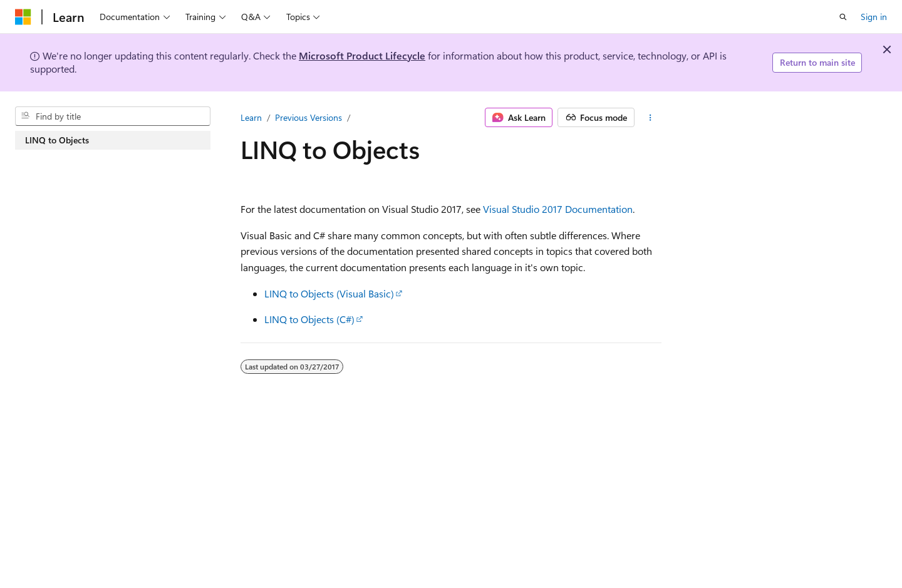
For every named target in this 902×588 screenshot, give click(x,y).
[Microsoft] (23, 17)
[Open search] (843, 17)
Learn (251, 117)
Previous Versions (308, 117)
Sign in (874, 17)
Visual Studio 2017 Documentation (558, 209)
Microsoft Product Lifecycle (362, 55)
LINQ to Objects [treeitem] (57, 140)
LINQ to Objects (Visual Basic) (329, 293)
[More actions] (651, 118)
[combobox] (113, 116)
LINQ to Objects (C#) (309, 319)
